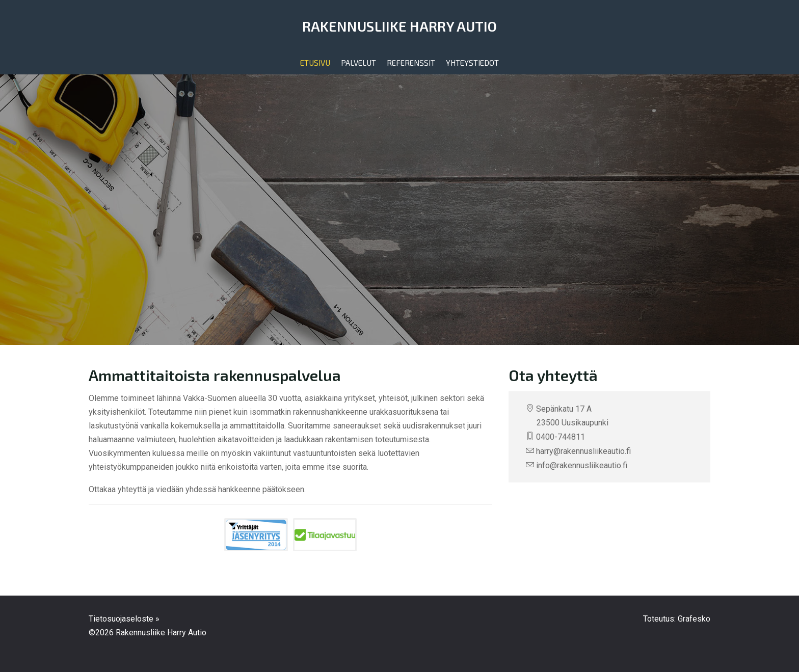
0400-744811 (561, 437)
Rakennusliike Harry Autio (400, 26)
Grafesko (694, 619)
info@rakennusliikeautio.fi (582, 465)
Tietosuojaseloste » (124, 619)
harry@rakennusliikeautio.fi (583, 451)
